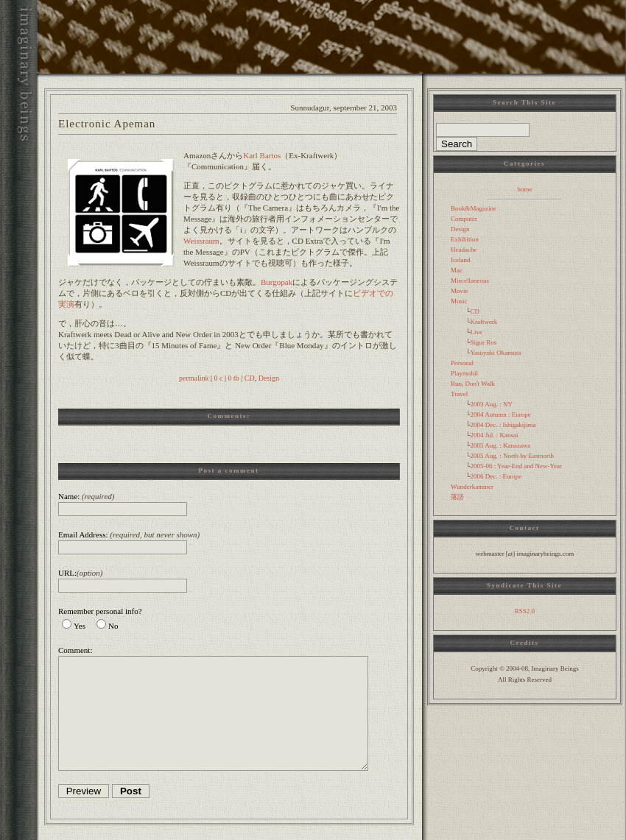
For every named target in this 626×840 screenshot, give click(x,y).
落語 (457, 497)
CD (250, 378)
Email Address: (129, 534)
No (113, 626)
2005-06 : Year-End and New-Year (516, 466)
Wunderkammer (472, 487)
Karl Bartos (262, 155)
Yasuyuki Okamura (495, 353)
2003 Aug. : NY (491, 404)
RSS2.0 (525, 611)
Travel (459, 394)
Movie (460, 291)
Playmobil (464, 373)
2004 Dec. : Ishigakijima (503, 425)
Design (269, 378)
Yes (80, 626)
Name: (86, 496)
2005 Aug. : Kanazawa (500, 445)
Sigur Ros (483, 342)
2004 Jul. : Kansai (494, 435)
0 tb (233, 378)
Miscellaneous (470, 280)
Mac (457, 270)
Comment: (75, 650)
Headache (464, 250)
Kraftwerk (483, 322)
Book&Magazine (474, 208)
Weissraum (201, 241)
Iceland (460, 260)
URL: (81, 573)
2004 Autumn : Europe (500, 414)
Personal (462, 363)
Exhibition (465, 239)
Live (476, 332)
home (525, 189)
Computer (464, 219)
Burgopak (277, 282)
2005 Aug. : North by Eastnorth (512, 456)
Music (459, 301)
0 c (219, 378)
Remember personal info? (100, 611)
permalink (194, 378)
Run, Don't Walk (473, 384)
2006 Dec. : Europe (496, 476)
